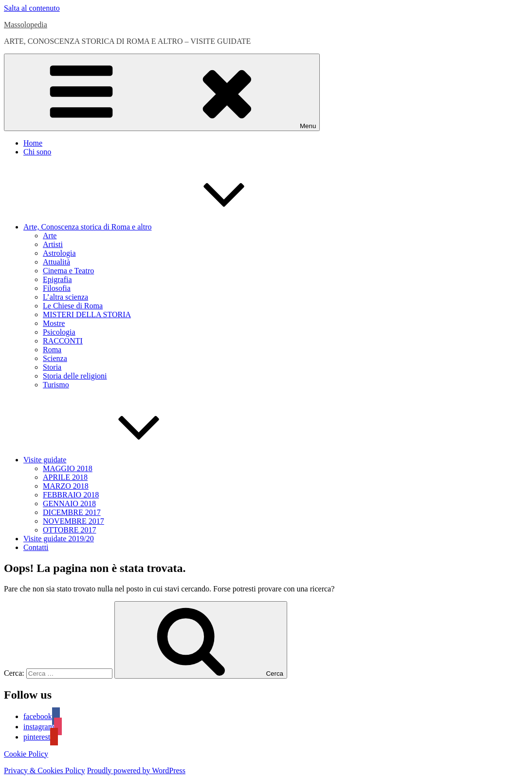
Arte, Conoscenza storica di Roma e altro (160, 227)
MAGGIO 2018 (68, 468)
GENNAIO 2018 (69, 503)
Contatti (36, 547)
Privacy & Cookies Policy (45, 770)
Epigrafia (57, 279)
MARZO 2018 (66, 486)
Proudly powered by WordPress (136, 770)
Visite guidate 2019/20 (59, 539)
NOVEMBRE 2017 (73, 521)
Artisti (53, 244)
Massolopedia (26, 25)
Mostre (54, 323)
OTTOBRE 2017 (69, 530)
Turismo (56, 385)
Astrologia (59, 253)
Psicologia (59, 332)
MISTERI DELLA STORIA (87, 314)
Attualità (56, 262)
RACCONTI (63, 341)
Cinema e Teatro (68, 271)
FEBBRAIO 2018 (71, 495)
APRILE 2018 (65, 477)
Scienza (55, 358)
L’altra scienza (65, 297)
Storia (52, 367)
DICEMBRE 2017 (72, 512)
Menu (162, 92)
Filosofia (57, 288)
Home (33, 143)
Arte (50, 236)
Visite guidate (118, 460)
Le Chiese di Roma (73, 306)
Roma (52, 350)
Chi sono (37, 152)
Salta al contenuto (32, 8)
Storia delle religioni (75, 376)
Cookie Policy (26, 754)
